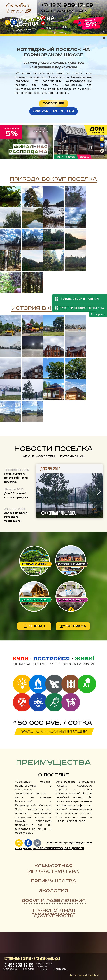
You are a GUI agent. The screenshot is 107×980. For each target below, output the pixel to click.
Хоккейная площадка (79, 513)
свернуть (100, 315)
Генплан (29, 969)
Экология (53, 891)
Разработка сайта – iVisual (84, 975)
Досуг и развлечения (54, 901)
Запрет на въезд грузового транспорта (16, 517)
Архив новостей (39, 456)
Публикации (72, 456)
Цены (44, 969)
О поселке (54, 775)
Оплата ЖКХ (89, 23)
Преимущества (53, 881)
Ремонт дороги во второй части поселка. (16, 478)
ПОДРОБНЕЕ (54, 103)
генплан (34, 626)
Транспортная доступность (54, 913)
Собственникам (91, 17)
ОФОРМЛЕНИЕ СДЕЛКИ (53, 111)
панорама (73, 626)
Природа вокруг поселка (54, 179)
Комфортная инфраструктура (53, 869)
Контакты (60, 969)
